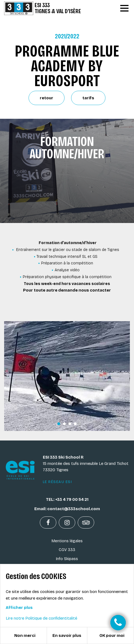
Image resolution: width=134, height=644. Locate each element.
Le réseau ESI (58, 482)
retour (47, 98)
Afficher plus (19, 608)
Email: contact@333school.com (67, 509)
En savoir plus (67, 635)
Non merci (25, 635)
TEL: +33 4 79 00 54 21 (67, 499)
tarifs (88, 98)
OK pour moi (112, 635)
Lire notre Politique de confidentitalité (41, 618)
